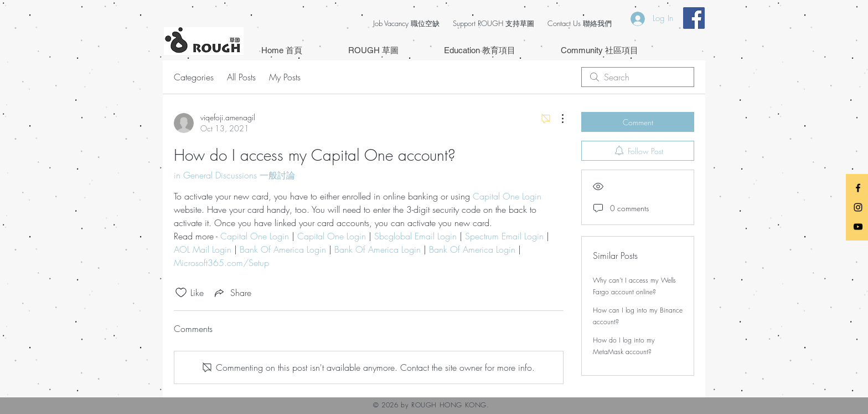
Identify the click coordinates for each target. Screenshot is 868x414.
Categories (194, 77)
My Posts (285, 77)
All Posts (241, 77)
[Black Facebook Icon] (858, 188)
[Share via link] (232, 293)
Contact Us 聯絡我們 (580, 23)
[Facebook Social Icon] (694, 18)
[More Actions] (557, 119)
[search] (638, 77)
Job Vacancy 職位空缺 (406, 23)
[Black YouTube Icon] (858, 227)
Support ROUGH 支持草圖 (494, 23)
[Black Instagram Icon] (858, 207)
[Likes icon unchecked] (181, 293)
